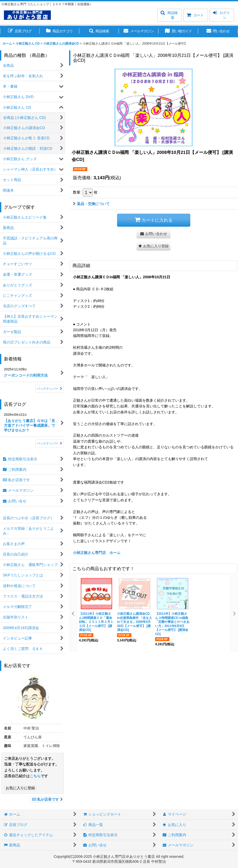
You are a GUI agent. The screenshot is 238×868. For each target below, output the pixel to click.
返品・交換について (91, 204)
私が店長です (47, 799)
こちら (35, 776)
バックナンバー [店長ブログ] (50, 443)
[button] (170, 15)
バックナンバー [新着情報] (50, 389)
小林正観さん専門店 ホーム (97, 553)
